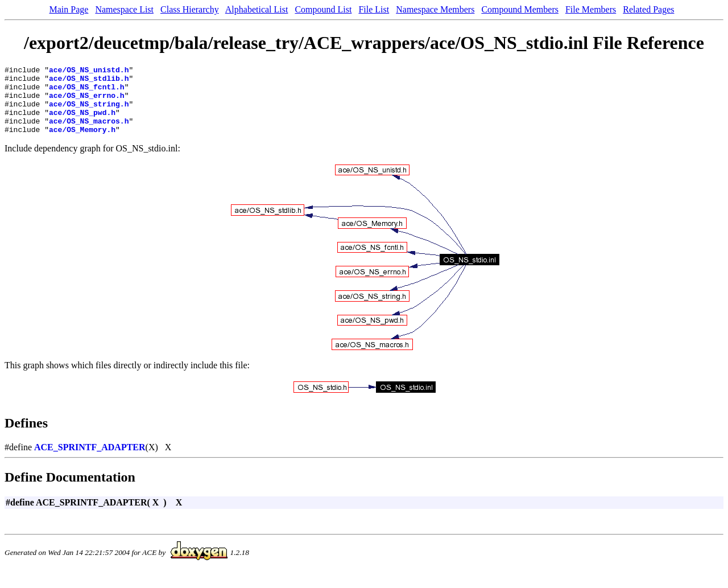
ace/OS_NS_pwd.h (82, 122)
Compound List (323, 9)
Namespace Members (435, 9)
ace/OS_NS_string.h (89, 112)
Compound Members (520, 9)
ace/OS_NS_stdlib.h (89, 81)
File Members (591, 9)
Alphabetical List (257, 9)
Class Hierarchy (190, 9)
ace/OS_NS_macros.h (89, 133)
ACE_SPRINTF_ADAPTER (90, 461)
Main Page (69, 9)
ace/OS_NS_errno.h (87, 102)
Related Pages (648, 9)
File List (374, 9)
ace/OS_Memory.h (82, 143)
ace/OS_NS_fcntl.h (87, 92)
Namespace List (124, 9)
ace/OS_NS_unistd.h (89, 71)
